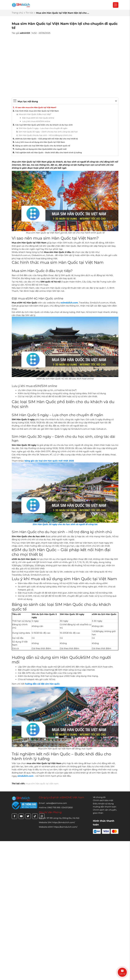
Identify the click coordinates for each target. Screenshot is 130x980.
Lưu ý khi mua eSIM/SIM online (36, 121)
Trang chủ (17, 13)
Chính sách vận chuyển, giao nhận (105, 811)
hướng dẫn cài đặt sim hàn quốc (42, 684)
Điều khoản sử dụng (103, 804)
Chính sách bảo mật (103, 800)
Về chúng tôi (99, 797)
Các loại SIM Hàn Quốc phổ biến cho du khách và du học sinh (44, 125)
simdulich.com (25, 776)
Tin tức (30, 13)
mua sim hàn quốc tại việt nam (42, 784)
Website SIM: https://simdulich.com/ (57, 822)
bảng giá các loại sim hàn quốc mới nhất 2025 (49, 461)
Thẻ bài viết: (18, 784)
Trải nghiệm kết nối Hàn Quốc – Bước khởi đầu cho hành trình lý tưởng (49, 153)
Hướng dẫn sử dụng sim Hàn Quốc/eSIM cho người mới (41, 149)
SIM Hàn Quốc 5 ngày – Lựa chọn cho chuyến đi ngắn (43, 128)
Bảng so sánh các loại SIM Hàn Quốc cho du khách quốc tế (43, 146)
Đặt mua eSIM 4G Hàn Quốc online (38, 118)
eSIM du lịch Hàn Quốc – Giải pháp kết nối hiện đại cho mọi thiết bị (47, 139)
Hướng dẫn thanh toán (105, 807)
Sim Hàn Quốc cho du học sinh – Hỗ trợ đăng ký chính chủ (45, 135)
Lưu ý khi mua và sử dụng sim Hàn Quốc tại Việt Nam (40, 142)
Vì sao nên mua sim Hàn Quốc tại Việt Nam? (36, 107)
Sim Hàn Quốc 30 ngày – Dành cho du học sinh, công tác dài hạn (48, 132)
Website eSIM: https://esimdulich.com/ (58, 827)
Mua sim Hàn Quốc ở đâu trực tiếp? (35, 114)
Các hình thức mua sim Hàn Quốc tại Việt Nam (37, 111)
